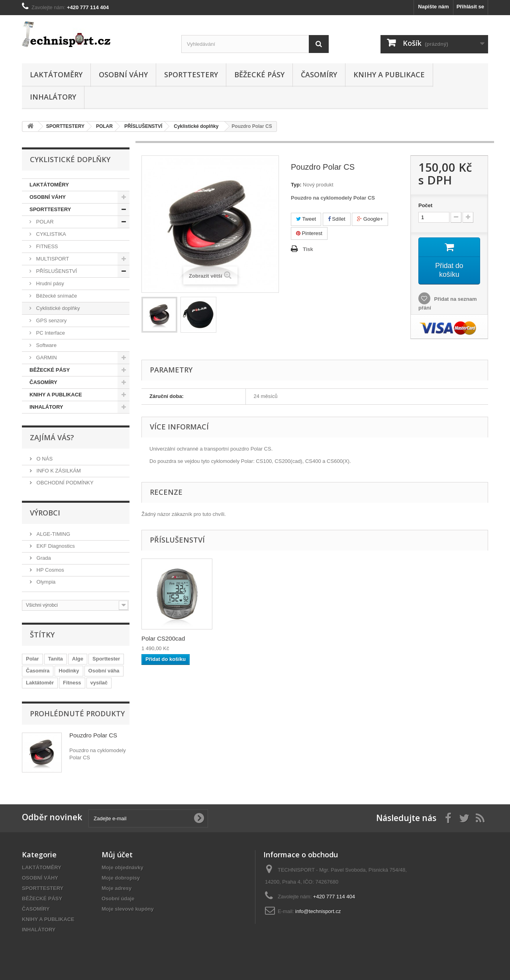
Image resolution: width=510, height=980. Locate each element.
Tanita (56, 659)
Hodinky (69, 671)
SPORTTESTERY (191, 74)
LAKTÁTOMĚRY (56, 74)
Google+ (370, 219)
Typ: (296, 185)
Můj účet (117, 855)
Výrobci (45, 513)
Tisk (308, 249)
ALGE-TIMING (53, 534)
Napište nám (433, 7)
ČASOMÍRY (319, 74)
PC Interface (50, 333)
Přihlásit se (470, 7)
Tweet (306, 219)
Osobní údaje (118, 899)
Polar (32, 659)
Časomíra (38, 671)
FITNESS (46, 246)
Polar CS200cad (163, 638)
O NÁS (44, 459)
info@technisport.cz (318, 911)
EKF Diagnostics (55, 546)
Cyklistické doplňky (57, 308)
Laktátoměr (40, 683)
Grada (43, 558)
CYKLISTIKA (50, 234)
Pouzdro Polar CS (93, 735)
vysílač (99, 683)
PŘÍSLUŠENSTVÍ (56, 271)
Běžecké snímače (56, 296)
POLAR (44, 222)
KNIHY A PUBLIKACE (389, 74)
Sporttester (106, 659)
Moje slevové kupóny (128, 909)
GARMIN (46, 358)
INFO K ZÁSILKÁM (58, 471)
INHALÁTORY (53, 97)
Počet (425, 205)
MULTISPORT (52, 259)
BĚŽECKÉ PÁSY (259, 74)
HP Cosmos (50, 570)
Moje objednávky (123, 867)
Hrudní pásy (49, 283)
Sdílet (337, 219)
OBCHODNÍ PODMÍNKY (64, 483)
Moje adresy (117, 888)
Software (46, 345)
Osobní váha (104, 671)
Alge (78, 659)
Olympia (45, 582)
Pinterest (309, 233)
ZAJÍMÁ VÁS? (52, 437)
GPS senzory (51, 320)
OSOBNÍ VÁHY (123, 74)
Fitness (72, 683)
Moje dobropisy (121, 878)
